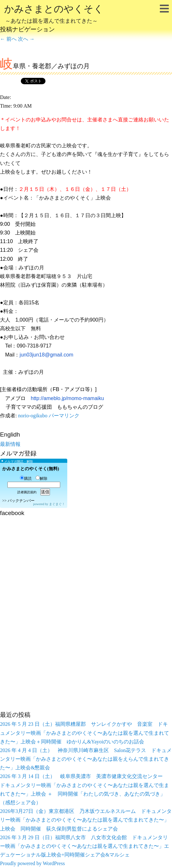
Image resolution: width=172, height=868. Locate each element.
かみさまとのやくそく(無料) (31, 469)
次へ (26, 39)
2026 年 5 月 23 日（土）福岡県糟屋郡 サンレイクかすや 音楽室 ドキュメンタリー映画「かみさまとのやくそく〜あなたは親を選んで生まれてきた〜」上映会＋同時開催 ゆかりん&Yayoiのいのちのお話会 (85, 733)
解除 (41, 479)
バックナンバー (21, 501)
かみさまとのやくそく (54, 15)
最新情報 (10, 444)
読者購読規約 (27, 492)
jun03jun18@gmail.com (46, 355)
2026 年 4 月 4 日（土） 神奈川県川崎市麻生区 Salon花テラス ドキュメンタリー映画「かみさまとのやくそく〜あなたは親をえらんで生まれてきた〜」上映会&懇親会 (86, 759)
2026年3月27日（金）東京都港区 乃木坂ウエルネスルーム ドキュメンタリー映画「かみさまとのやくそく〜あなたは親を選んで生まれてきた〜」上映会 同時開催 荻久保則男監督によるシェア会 (86, 820)
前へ (8, 39)
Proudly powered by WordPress (32, 863)
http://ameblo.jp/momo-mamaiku (67, 398)
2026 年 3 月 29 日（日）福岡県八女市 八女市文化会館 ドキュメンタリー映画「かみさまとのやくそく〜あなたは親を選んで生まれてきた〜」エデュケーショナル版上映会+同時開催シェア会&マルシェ (85, 846)
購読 (26, 479)
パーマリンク (64, 416)
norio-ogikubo (33, 416)
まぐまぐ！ (57, 504)
